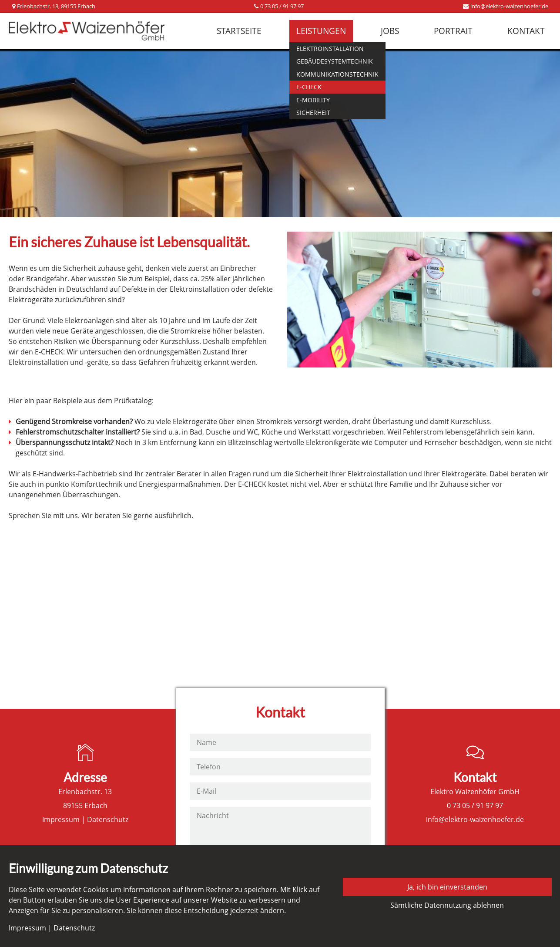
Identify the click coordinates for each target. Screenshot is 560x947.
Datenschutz (108, 819)
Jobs (390, 31)
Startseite (239, 31)
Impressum (61, 819)
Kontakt (526, 31)
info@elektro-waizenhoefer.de (509, 6)
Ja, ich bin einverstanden (447, 887)
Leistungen (321, 31)
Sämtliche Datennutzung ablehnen (447, 905)
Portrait (453, 31)
